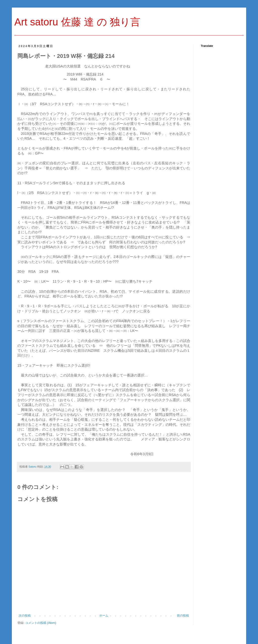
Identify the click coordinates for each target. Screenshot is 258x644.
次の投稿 (25, 616)
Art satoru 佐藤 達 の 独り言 (77, 22)
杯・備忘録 (85, 74)
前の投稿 (183, 616)
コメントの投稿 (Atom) (41, 623)
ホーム (104, 616)
